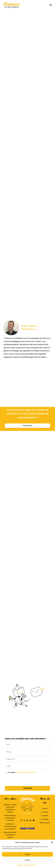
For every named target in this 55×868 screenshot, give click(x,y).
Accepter (27, 854)
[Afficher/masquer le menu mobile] (51, 5)
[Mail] (21, 820)
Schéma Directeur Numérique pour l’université (10, 818)
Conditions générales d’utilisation (26, 865)
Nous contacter (45, 823)
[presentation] (21, 780)
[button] (52, 843)
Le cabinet (45, 816)
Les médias (45, 819)
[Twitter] (24, 820)
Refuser (28, 860)
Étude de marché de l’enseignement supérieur (10, 835)
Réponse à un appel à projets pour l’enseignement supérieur (10, 808)
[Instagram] (31, 820)
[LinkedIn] (27, 820)
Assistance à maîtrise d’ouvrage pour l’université (10, 826)
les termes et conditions (25, 772)
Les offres (45, 812)
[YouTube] (34, 820)
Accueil (45, 808)
